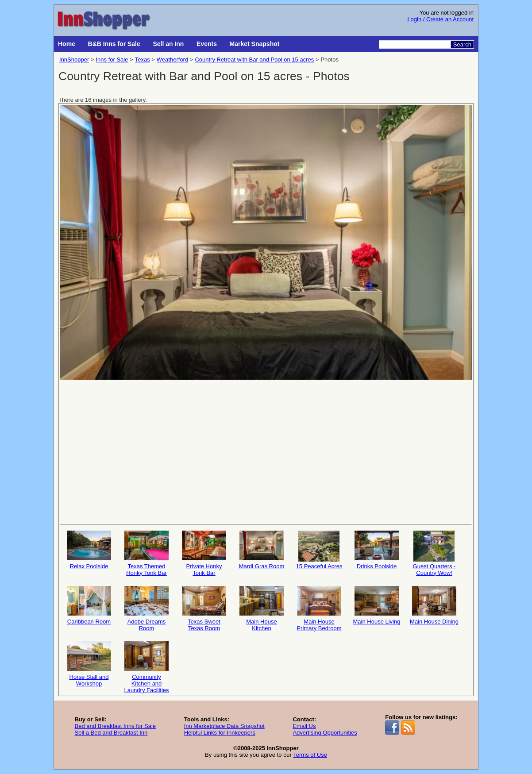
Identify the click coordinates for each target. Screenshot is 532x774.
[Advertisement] (266, 451)
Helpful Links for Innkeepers (220, 733)
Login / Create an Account (440, 19)
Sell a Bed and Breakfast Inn (111, 733)
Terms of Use (310, 755)
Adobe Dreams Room (146, 609)
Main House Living (377, 605)
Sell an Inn (168, 44)
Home (67, 44)
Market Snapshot (255, 44)
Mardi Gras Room (262, 550)
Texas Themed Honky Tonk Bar (146, 553)
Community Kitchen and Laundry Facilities (146, 667)
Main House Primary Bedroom (319, 609)
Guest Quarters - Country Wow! (434, 553)
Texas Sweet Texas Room (204, 609)
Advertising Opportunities (325, 733)
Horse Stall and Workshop (89, 664)
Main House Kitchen (262, 609)
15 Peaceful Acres (319, 550)
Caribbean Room (89, 605)
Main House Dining (434, 605)
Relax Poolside (89, 550)
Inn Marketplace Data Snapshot (224, 726)
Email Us (304, 726)
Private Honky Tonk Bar (204, 553)
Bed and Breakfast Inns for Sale (115, 726)
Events (207, 44)
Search (462, 44)
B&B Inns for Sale (114, 44)
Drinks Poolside (377, 550)
